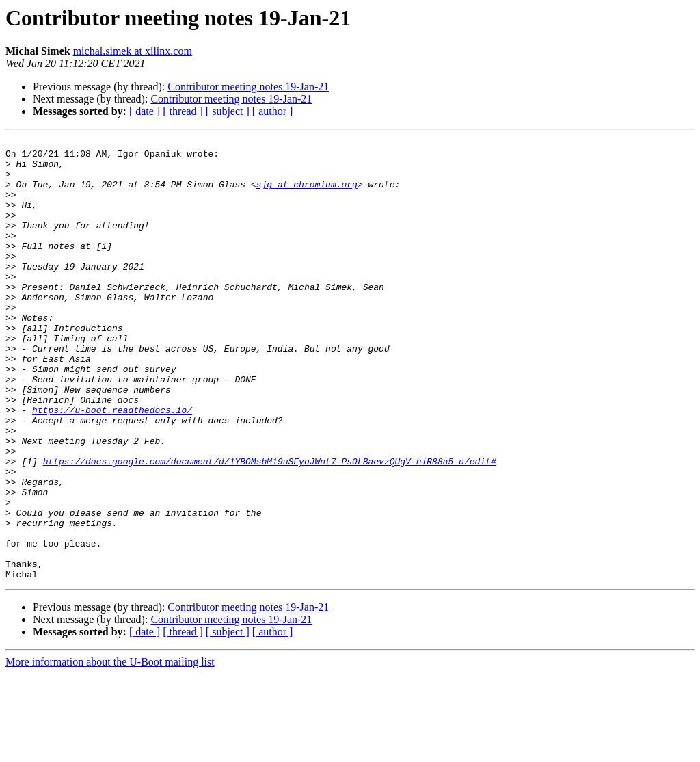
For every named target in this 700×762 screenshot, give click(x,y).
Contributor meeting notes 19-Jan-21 (248, 87)
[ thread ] (183, 111)
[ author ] (273, 111)
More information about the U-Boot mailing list (110, 750)
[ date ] (145, 111)
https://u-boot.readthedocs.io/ (112, 465)
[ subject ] (228, 111)
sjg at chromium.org (307, 194)
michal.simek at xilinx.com (133, 51)
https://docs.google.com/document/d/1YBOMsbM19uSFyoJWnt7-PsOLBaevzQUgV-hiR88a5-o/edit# (270, 527)
